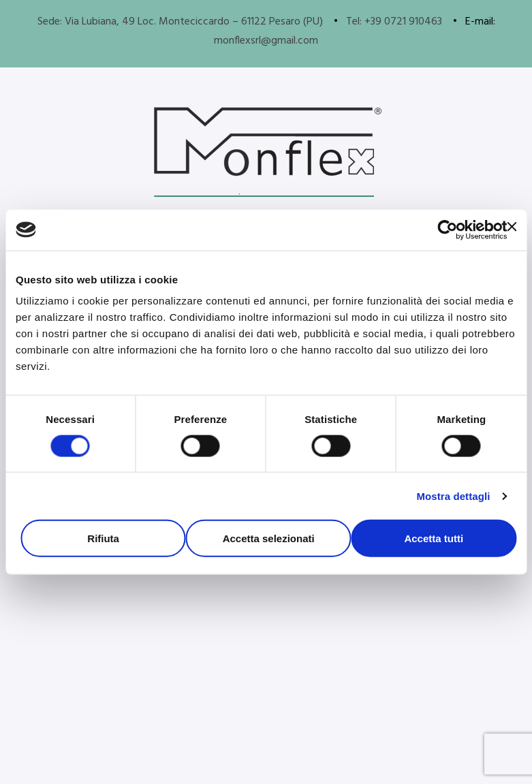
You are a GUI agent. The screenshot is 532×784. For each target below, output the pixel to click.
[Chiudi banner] (512, 226)
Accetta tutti (434, 538)
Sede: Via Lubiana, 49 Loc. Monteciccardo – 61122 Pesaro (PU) (180, 22)
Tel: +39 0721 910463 (394, 22)
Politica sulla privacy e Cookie (268, 738)
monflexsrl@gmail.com (266, 41)
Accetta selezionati (269, 538)
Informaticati (257, 757)
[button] (138, 638)
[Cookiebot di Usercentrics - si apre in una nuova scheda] (447, 230)
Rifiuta (103, 538)
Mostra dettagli (453, 496)
